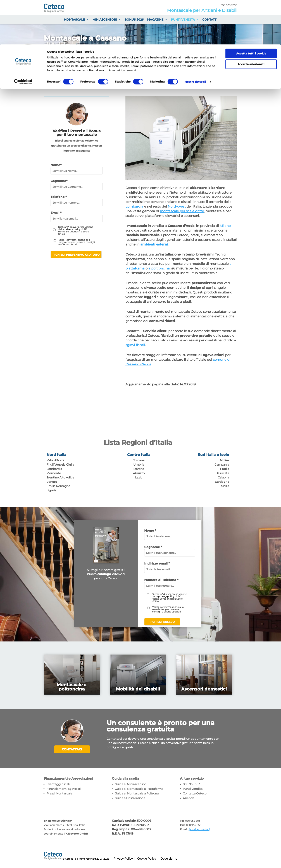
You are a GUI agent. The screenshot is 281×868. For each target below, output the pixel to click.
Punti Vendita (193, 788)
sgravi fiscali (135, 345)
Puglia (225, 469)
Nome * (150, 531)
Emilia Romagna (58, 486)
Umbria (139, 465)
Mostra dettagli (195, 37)
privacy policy (72, 229)
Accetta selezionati (251, 20)
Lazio (139, 477)
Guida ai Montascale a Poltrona (137, 793)
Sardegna (222, 482)
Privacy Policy (123, 858)
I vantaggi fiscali (58, 784)
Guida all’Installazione (130, 798)
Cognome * (153, 547)
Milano (225, 226)
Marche (139, 469)
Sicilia (225, 486)
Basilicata (222, 473)
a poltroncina (159, 268)
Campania (222, 465)
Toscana (139, 460)
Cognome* (59, 181)
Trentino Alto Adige (60, 477)
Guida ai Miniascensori (131, 784)
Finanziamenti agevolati (64, 788)
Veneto (52, 482)
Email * (56, 213)
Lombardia (134, 206)
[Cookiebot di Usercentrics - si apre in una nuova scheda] (23, 38)
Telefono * (59, 197)
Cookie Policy (147, 858)
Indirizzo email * (157, 563)
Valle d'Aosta (55, 460)
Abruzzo (139, 473)
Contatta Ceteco (195, 793)
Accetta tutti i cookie (251, 9)
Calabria (223, 477)
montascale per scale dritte (182, 211)
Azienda (189, 798)
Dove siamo (169, 858)
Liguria (51, 490)
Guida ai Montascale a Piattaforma (139, 788)
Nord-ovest (177, 206)
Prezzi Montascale (59, 793)
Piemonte (54, 473)
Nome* (56, 165)
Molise (224, 460)
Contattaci (72, 749)
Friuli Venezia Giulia (60, 465)
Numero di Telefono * (161, 580)
